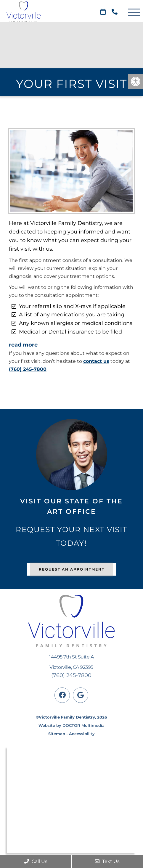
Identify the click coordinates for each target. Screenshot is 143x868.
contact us (96, 361)
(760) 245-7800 (28, 369)
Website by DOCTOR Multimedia (71, 725)
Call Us (36, 861)
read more (23, 345)
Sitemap (57, 734)
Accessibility (82, 734)
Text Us (107, 861)
